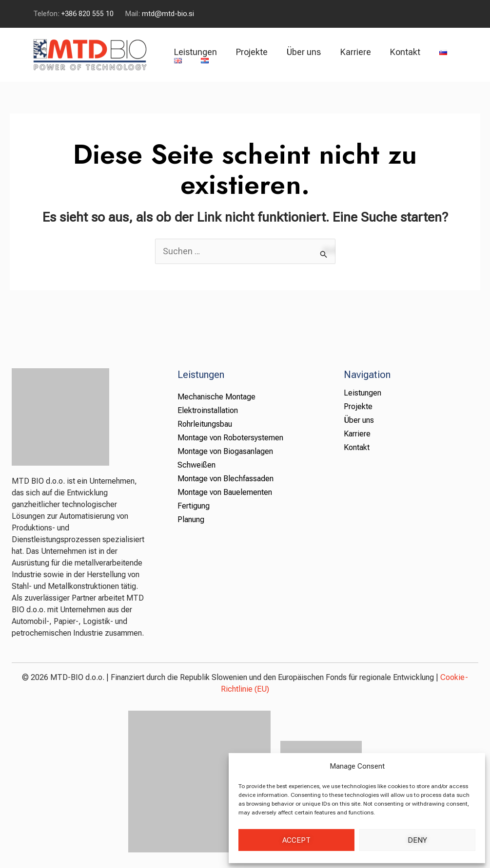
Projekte (249, 52)
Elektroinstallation (208, 410)
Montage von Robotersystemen (230, 438)
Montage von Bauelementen (225, 492)
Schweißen (196, 465)
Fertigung (194, 506)
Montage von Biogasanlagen (225, 451)
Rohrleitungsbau (205, 424)
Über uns (300, 52)
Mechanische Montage (216, 397)
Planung (191, 519)
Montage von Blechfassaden (225, 479)
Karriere (350, 52)
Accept (296, 840)
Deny (417, 840)
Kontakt (398, 52)
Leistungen (195, 52)
